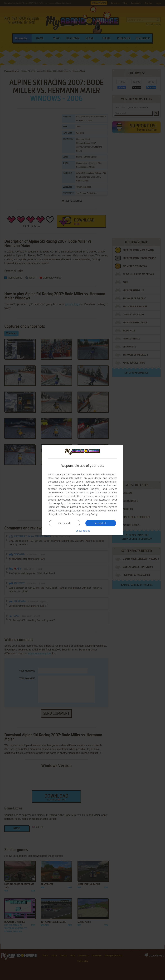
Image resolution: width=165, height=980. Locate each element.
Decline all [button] (64, 523)
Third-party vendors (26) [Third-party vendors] (80, 492)
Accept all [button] (101, 523)
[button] (82, 531)
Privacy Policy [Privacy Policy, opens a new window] (90, 514)
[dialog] (82, 490)
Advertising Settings (69, 510)
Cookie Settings (72, 514)
